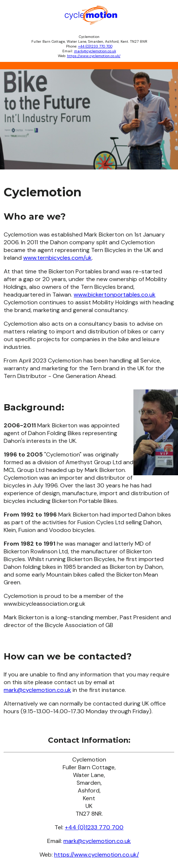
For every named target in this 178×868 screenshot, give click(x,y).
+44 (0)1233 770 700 (95, 46)
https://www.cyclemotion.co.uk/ (94, 56)
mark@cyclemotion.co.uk (95, 51)
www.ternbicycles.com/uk (57, 258)
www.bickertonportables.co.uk (115, 295)
